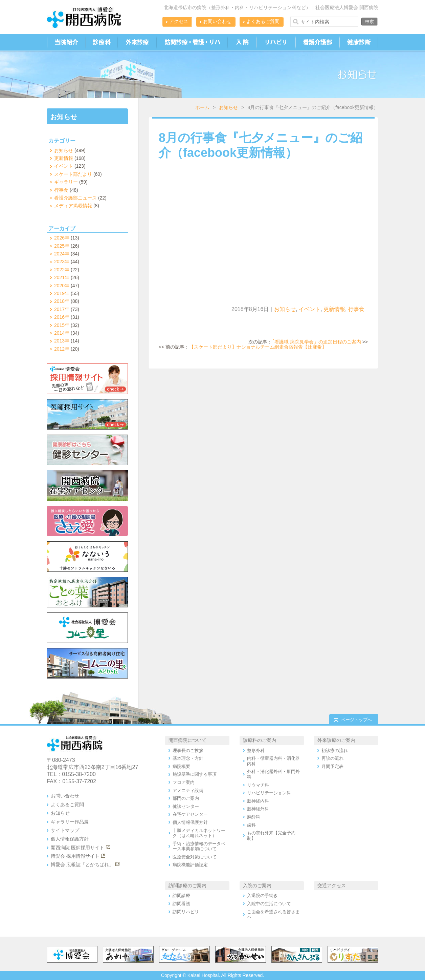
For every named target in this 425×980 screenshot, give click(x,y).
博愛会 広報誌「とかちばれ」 (82, 864)
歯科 (251, 825)
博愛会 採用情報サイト (75, 856)
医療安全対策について (195, 857)
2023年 (62, 262)
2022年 (62, 270)
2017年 (62, 309)
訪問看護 (181, 904)
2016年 (62, 317)
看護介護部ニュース (75, 198)
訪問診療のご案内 (187, 885)
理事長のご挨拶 (188, 750)
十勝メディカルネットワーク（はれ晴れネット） (199, 833)
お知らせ (228, 107)
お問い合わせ (217, 21)
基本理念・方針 (188, 758)
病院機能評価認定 (190, 865)
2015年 (62, 325)
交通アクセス (332, 885)
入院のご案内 (257, 885)
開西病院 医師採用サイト (77, 848)
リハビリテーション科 (269, 793)
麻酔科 (254, 817)
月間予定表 (332, 766)
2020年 (62, 286)
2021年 (62, 277)
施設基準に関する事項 (195, 774)
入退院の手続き (262, 895)
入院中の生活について (269, 904)
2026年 (62, 238)
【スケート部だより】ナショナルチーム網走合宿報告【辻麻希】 (258, 347)
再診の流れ (332, 758)
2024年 (62, 254)
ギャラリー (66, 182)
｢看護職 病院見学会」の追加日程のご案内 (317, 342)
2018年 (62, 301)
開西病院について (187, 740)
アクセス (179, 21)
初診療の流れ (335, 750)
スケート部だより (73, 174)
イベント (310, 309)
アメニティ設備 (188, 790)
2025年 (62, 246)
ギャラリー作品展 (70, 822)
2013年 (62, 341)
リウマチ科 (258, 785)
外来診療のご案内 (336, 740)
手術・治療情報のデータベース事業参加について (199, 846)
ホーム (202, 107)
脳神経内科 (258, 801)
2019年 (62, 293)
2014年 (62, 333)
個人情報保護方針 (70, 839)
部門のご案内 (186, 798)
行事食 (356, 309)
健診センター (186, 806)
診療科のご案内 (260, 740)
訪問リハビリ (186, 912)
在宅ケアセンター (190, 814)
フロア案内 (184, 782)
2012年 (62, 349)
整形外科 (256, 750)
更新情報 (334, 309)
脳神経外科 (258, 809)
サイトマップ (65, 830)
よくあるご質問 (263, 21)
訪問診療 (181, 895)
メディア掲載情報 (73, 206)
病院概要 (181, 766)
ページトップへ (356, 720)
